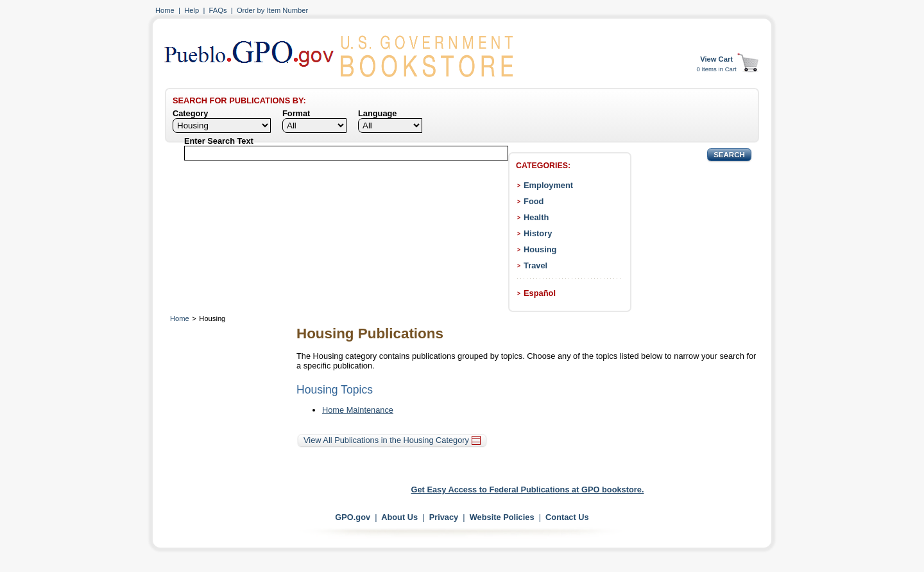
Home (165, 10)
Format (296, 113)
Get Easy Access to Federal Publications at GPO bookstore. (528, 490)
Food (534, 201)
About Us (399, 517)
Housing (540, 249)
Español (540, 293)
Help (192, 10)
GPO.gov (353, 517)
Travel (535, 265)
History (538, 233)
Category (190, 113)
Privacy (444, 517)
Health (536, 217)
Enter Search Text (219, 141)
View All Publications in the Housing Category (392, 440)
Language (377, 113)
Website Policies (502, 517)
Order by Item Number (272, 10)
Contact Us (567, 517)
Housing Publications (370, 334)
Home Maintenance (358, 410)
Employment (548, 185)
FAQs (218, 10)
